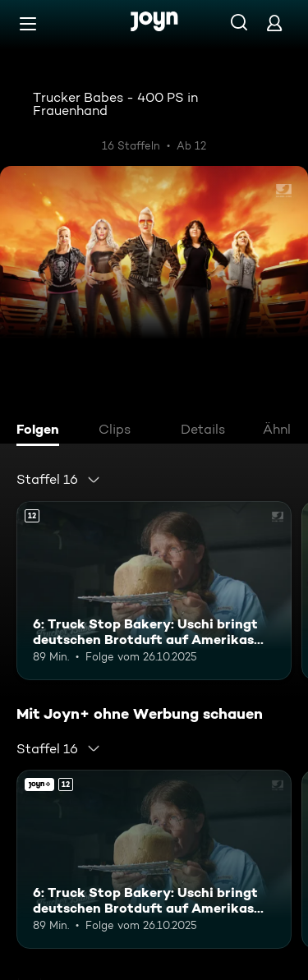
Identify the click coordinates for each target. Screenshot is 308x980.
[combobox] (59, 480)
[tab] (42, 431)
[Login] (274, 23)
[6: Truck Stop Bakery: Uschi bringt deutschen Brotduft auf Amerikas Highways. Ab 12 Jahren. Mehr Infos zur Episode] (154, 591)
